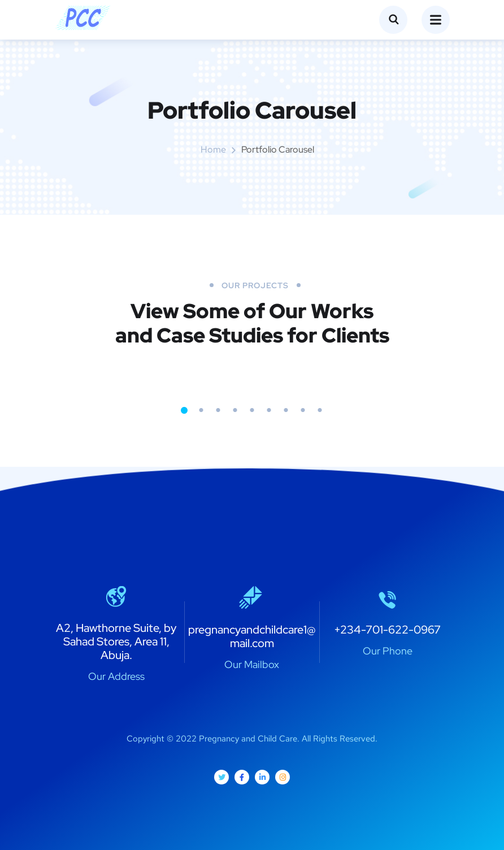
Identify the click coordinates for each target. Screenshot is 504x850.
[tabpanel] (130, 374)
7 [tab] (286, 410)
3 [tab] (218, 410)
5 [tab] (252, 410)
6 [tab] (269, 410)
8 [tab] (303, 410)
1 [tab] (184, 410)
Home (213, 149)
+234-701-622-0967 (387, 630)
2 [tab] (201, 410)
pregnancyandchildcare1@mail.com (252, 636)
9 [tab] (320, 410)
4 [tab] (235, 410)
